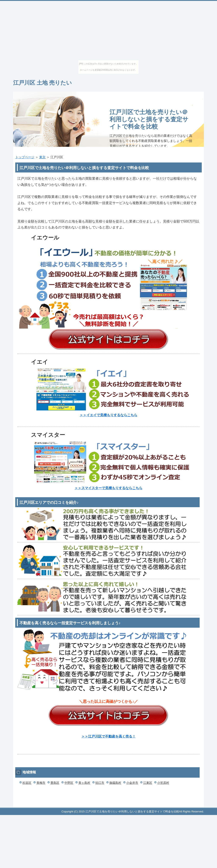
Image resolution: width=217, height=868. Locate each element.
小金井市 (132, 783)
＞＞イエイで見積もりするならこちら (108, 415)
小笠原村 (163, 783)
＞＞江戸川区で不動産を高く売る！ (108, 736)
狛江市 (100, 783)
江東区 (148, 783)
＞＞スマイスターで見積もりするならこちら (108, 488)
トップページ (25, 157)
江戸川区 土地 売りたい (42, 83)
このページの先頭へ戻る (191, 805)
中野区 (69, 783)
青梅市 (41, 783)
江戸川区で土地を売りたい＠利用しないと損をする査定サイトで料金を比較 (149, 119)
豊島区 (55, 783)
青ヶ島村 (84, 783)
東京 (42, 157)
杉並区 (27, 783)
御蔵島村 (115, 783)
